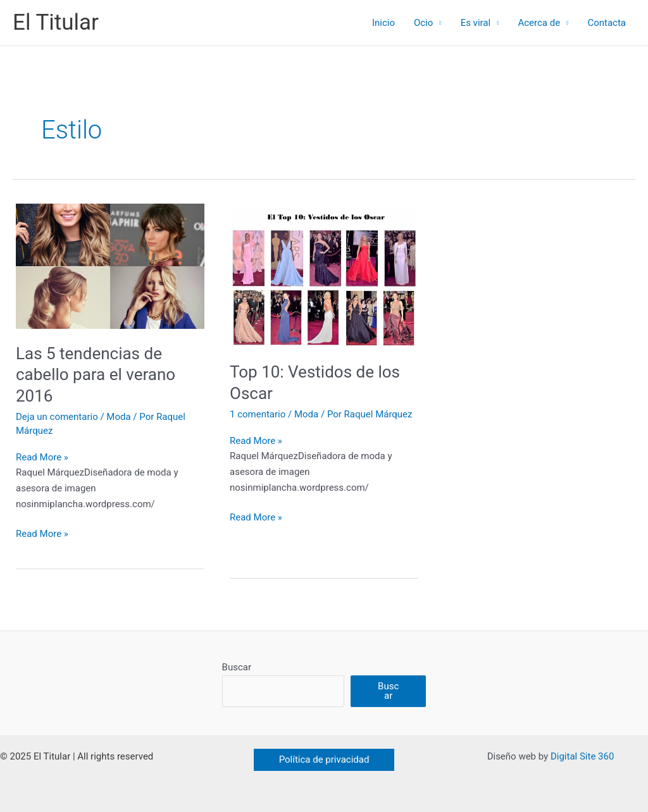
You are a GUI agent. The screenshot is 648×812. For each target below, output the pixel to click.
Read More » (42, 458)
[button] (324, 760)
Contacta (607, 23)
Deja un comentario (57, 417)
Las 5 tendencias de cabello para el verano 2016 (96, 375)
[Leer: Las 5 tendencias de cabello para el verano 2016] (110, 266)
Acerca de (539, 23)
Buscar (237, 667)
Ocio (423, 23)
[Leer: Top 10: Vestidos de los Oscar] (324, 275)
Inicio (383, 23)
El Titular (56, 22)
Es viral (476, 23)
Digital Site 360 (582, 756)
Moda (118, 417)
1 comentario (258, 414)
